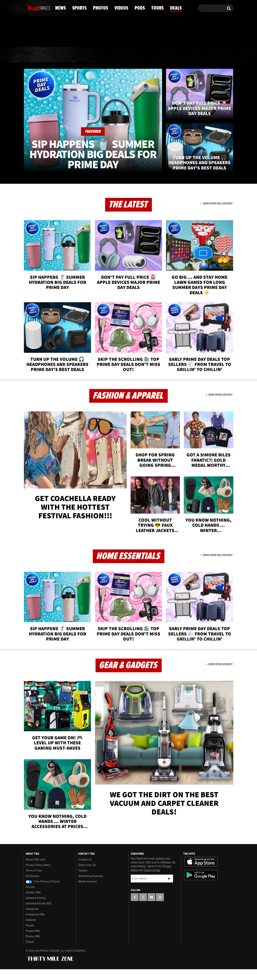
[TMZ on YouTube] (151, 908)
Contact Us (85, 870)
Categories (32, 920)
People (30, 936)
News (33, 72)
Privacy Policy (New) (38, 876)
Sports (63, 72)
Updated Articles (36, 909)
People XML (33, 942)
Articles (30, 898)
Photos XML (33, 947)
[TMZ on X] (33, 7)
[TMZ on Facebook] (27, 7)
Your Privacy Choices (43, 892)
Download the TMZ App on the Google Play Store (201, 886)
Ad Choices (33, 887)
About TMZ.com (36, 870)
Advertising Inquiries (91, 887)
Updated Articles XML (39, 914)
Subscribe (169, 889)
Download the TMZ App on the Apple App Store (201, 872)
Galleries (31, 931)
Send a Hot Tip (87, 876)
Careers (83, 881)
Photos (97, 72)
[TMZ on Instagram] (47, 7)
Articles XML (33, 903)
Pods (159, 72)
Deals (217, 72)
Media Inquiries (87, 892)
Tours (187, 72)
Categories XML (35, 925)
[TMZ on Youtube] (39, 7)
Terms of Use (34, 881)
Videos (130, 72)
